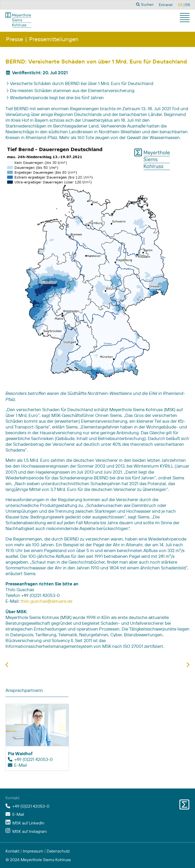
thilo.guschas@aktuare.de (46, 601)
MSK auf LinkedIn (28, 823)
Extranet (166, 5)
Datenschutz (58, 851)
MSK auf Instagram (30, 831)
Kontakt (12, 851)
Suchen (145, 4)
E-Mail (21, 765)
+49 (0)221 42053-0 (33, 759)
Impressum (33, 851)
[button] (185, 18)
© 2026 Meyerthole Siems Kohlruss (38, 860)
